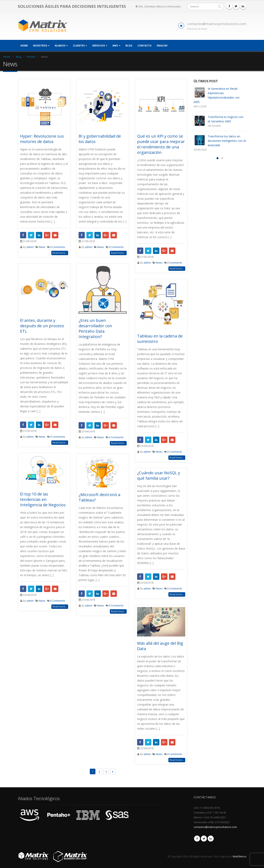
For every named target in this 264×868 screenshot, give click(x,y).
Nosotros (40, 46)
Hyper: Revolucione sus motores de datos (42, 139)
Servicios (99, 46)
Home (24, 46)
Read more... (60, 253)
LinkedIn (39, 235)
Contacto (145, 46)
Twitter (31, 235)
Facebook (23, 235)
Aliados (60, 46)
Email (55, 235)
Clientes (79, 46)
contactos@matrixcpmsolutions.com (217, 24)
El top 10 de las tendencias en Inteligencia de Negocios (43, 499)
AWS (115, 46)
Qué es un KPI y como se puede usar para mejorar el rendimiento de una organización (161, 144)
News (42, 247)
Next (113, 772)
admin (30, 247)
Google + (47, 235)
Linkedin (211, 839)
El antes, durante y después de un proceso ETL (42, 326)
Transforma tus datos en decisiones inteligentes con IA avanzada (227, 141)
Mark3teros (240, 856)
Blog (129, 46)
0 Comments (58, 247)
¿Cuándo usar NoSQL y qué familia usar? (159, 475)
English (162, 46)
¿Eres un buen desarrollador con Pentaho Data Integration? (95, 328)
